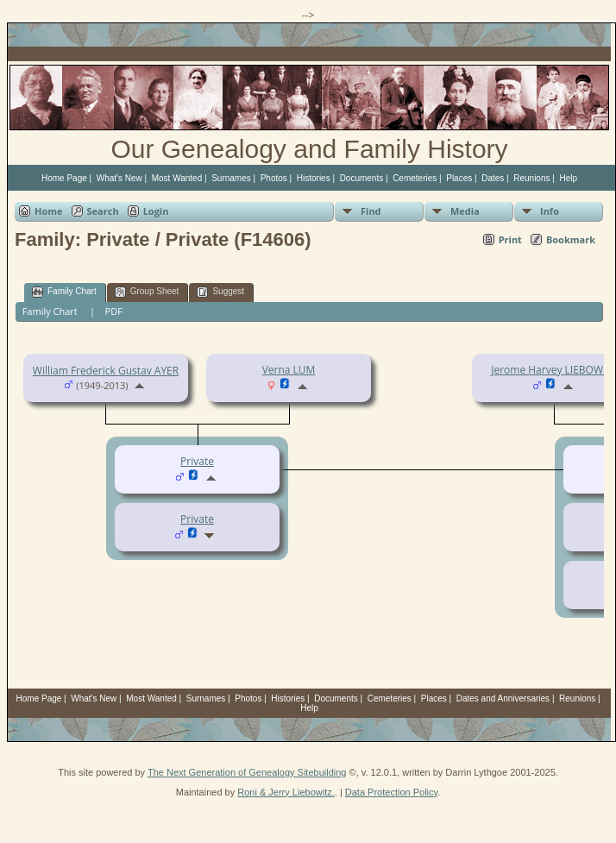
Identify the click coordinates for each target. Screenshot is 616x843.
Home (49, 211)
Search (103, 211)
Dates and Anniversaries (503, 698)
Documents (362, 178)
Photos (274, 178)
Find (371, 211)
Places (459, 178)
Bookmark (571, 239)
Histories (314, 178)
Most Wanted (177, 178)
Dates (493, 178)
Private (197, 519)
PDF (114, 311)
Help (568, 178)
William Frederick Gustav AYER (106, 371)
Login (156, 211)
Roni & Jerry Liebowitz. (286, 792)
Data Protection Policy (391, 792)
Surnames (231, 178)
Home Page (64, 178)
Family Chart (64, 292)
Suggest (220, 292)
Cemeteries (415, 178)
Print (510, 239)
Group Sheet (147, 292)
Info (550, 211)
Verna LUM (289, 370)
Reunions (531, 178)
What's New (119, 178)
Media (465, 211)
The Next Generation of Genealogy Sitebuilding (247, 772)
